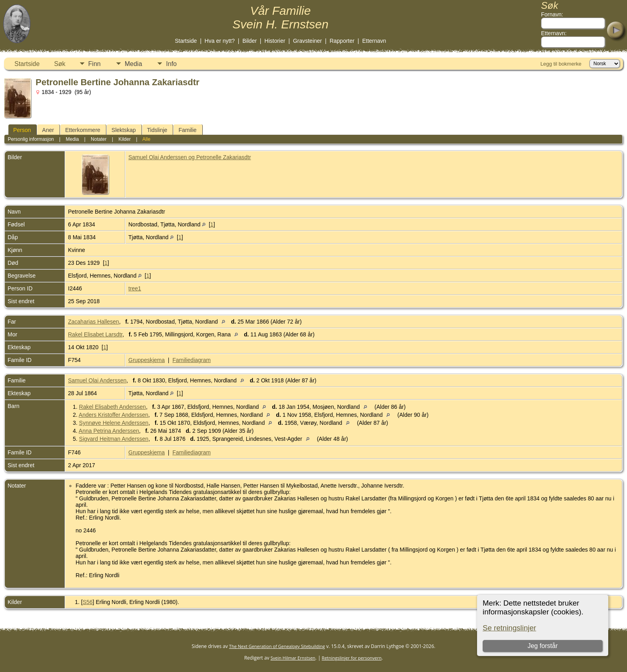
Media (134, 64)
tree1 (135, 288)
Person (22, 130)
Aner (48, 130)
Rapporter (342, 41)
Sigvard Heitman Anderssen (114, 439)
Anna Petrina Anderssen (109, 431)
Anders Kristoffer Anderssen (114, 415)
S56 (88, 602)
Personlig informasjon (31, 139)
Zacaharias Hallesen (94, 322)
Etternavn (374, 41)
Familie (187, 130)
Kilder (125, 139)
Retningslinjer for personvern (352, 658)
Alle (146, 139)
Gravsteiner (308, 41)
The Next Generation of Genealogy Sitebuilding (277, 646)
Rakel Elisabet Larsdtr (95, 334)
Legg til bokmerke (561, 64)
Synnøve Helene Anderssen (114, 423)
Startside (186, 41)
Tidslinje (157, 130)
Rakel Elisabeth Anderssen (113, 407)
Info (171, 64)
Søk (60, 64)
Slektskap (124, 130)
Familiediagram (192, 360)
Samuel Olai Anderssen (97, 380)
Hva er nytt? (220, 41)
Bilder (250, 41)
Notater (99, 139)
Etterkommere (83, 130)
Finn (95, 64)
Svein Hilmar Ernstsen (293, 658)
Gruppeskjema (147, 360)
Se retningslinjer (509, 628)
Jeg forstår (543, 646)
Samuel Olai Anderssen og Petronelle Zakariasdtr (190, 157)
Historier (275, 41)
